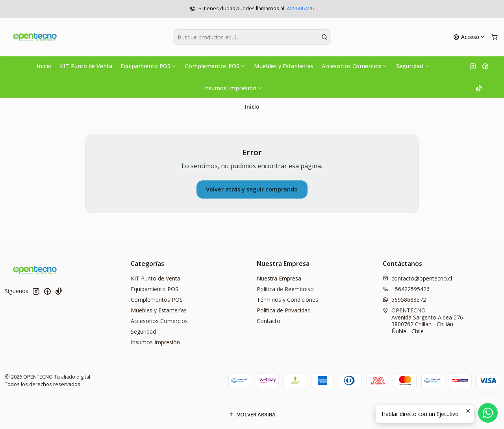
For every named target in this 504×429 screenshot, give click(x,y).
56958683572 (404, 300)
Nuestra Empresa (279, 278)
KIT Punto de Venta (86, 66)
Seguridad (413, 66)
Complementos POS (215, 66)
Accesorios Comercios (355, 66)
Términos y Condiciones (287, 300)
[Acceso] (469, 37)
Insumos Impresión (233, 88)
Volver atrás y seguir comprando (252, 189)
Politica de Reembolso (285, 289)
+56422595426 (406, 289)
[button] (252, 414)
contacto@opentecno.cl (417, 278)
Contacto (269, 321)
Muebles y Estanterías (284, 66)
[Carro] (495, 37)
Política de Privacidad (284, 310)
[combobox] (252, 37)
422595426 (300, 9)
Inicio (44, 66)
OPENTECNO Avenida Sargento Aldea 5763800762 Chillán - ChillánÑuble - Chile (423, 321)
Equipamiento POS (149, 66)
